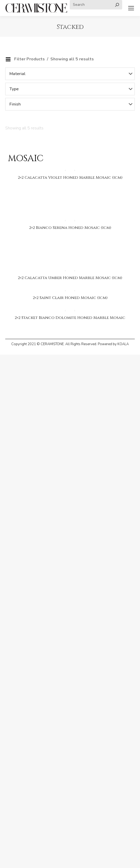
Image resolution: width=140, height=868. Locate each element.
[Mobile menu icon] (131, 8)
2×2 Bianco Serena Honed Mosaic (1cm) (70, 228)
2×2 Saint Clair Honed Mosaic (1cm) (70, 298)
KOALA (123, 344)
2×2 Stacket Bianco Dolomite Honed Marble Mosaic (70, 318)
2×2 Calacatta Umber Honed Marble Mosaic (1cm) (70, 278)
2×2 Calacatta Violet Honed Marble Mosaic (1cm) (70, 178)
